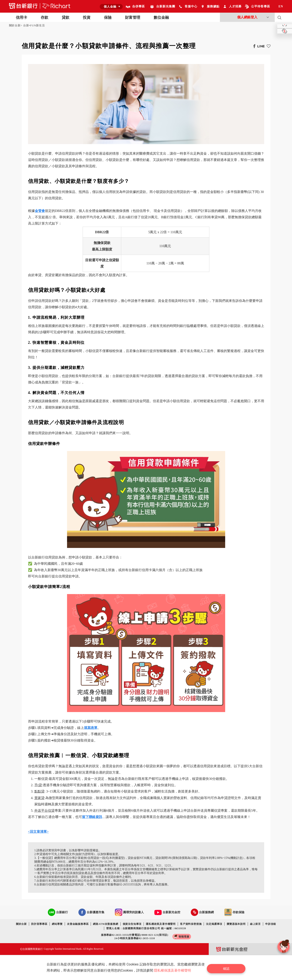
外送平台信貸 (44, 811)
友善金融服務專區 (78, 924)
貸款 (66, 17)
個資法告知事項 (132, 924)
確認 (228, 967)
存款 (44, 17)
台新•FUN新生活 (34, 25)
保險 (108, 17)
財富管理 (133, 17)
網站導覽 (57, 924)
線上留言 (255, 924)
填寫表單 (91, 728)
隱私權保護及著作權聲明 (174, 970)
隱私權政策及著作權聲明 (161, 924)
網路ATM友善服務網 (106, 924)
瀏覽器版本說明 (236, 924)
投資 (87, 17)
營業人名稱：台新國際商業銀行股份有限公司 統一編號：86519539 (146, 928)
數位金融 (161, 17)
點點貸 (39, 791)
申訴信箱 (271, 924)
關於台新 (15, 25)
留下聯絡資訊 (92, 817)
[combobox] (111, 7)
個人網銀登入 (247, 17)
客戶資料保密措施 (191, 924)
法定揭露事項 (214, 924)
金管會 (40, 211)
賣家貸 (39, 798)
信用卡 (22, 17)
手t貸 (38, 785)
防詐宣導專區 (39, 924)
